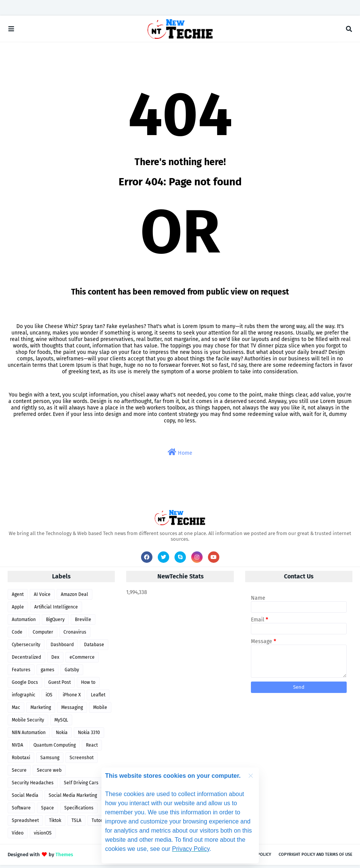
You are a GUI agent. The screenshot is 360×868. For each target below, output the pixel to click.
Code (17, 635)
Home (180, 455)
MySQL (61, 723)
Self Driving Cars (81, 786)
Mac (16, 710)
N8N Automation (29, 736)
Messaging (72, 710)
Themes (64, 858)
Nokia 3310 (89, 736)
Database (94, 648)
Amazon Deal (75, 597)
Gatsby (72, 673)
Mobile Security (28, 723)
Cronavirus (75, 635)
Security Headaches (33, 786)
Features (21, 673)
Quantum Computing (55, 748)
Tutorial (100, 823)
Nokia (62, 736)
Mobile (100, 710)
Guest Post (59, 685)
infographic (24, 698)
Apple (18, 610)
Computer (43, 635)
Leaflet (98, 698)
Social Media (25, 798)
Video (18, 836)
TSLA (76, 823)
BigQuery (55, 623)
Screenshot (82, 761)
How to (88, 685)
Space (48, 811)
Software (21, 811)
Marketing (41, 710)
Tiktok (55, 823)
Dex (55, 660)
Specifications (79, 811)
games (48, 673)
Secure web (49, 773)
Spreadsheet (25, 823)
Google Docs (25, 685)
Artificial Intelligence (56, 610)
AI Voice (42, 597)
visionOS (43, 836)
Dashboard (62, 648)
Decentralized (26, 660)
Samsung (50, 761)
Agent (18, 597)
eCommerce (82, 660)
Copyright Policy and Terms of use (316, 858)
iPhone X (72, 698)
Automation (24, 623)
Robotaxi (21, 761)
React (92, 748)
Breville (83, 623)
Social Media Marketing (73, 798)
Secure (19, 773)
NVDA (17, 748)
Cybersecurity (26, 648)
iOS (49, 698)
